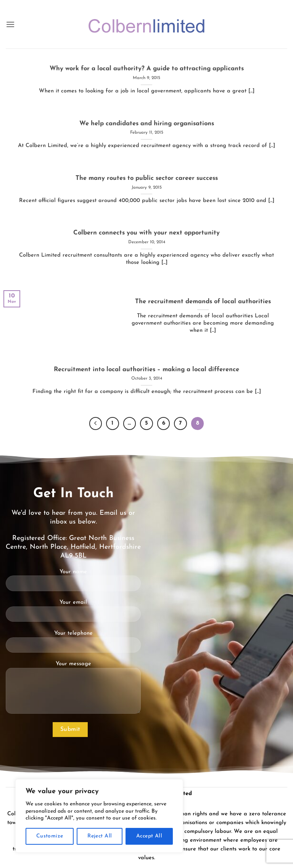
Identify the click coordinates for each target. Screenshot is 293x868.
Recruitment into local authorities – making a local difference (146, 370)
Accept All (149, 836)
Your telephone (73, 645)
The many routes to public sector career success (147, 178)
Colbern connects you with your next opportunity (146, 233)
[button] (10, 24)
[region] (99, 816)
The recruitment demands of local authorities (203, 302)
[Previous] (96, 423)
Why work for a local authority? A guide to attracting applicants (147, 69)
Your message (73, 690)
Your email (73, 614)
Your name (73, 583)
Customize (50, 836)
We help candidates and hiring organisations (147, 124)
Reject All (100, 836)
